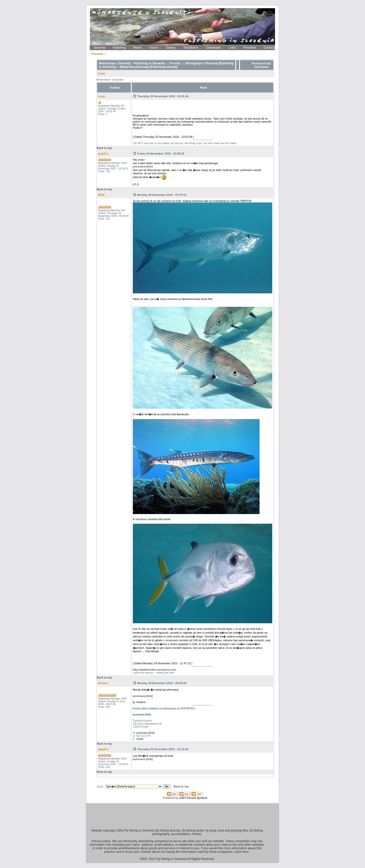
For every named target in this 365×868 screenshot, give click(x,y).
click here (242, 852)
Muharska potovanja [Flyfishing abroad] (149, 67)
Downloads (214, 48)
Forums (175, 63)
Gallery (171, 48)
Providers (250, 48)
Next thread (261, 67)
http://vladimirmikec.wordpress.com (154, 670)
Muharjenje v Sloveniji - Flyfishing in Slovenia (132, 63)
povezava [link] (143, 166)
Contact (269, 48)
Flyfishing (119, 48)
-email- (140, 739)
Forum (154, 48)
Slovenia (99, 48)
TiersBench (191, 48)
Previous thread (261, 63)
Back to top (104, 148)
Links (232, 48)
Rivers (138, 48)
